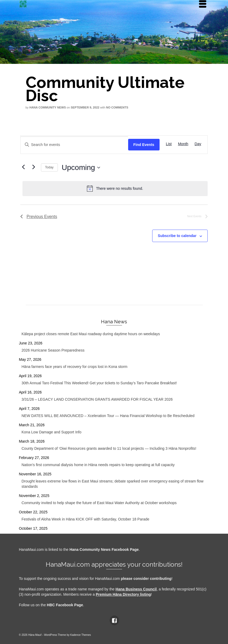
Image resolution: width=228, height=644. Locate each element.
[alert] (115, 188)
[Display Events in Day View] (198, 144)
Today (49, 167)
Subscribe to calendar (177, 236)
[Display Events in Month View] (183, 144)
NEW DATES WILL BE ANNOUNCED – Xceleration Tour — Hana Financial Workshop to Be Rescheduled (108, 416)
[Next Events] (34, 167)
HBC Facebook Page (65, 605)
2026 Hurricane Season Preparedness (53, 350)
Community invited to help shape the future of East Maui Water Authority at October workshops (99, 503)
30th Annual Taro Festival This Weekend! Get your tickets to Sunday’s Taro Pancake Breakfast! (99, 383)
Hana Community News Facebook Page (104, 550)
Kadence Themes (81, 635)
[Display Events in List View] (169, 144)
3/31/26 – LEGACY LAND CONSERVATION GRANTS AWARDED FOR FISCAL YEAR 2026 (97, 399)
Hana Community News (48, 107)
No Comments (117, 107)
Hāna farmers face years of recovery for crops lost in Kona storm (75, 367)
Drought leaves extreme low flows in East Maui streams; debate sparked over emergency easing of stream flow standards (113, 484)
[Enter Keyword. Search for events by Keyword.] (74, 145)
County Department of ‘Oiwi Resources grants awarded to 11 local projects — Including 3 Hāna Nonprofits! (109, 448)
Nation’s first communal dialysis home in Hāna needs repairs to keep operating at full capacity (98, 465)
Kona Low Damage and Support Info (52, 432)
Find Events (144, 145)
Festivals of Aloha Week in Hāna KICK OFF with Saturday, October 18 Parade (86, 519)
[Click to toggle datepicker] (81, 168)
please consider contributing (146, 579)
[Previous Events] (24, 167)
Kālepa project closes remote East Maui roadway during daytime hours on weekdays (91, 334)
